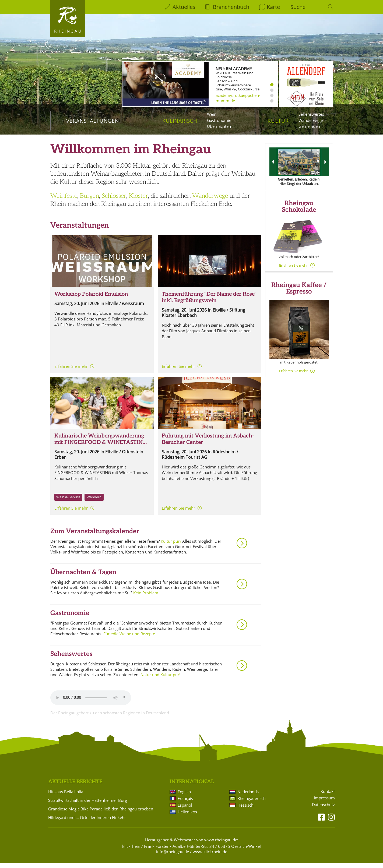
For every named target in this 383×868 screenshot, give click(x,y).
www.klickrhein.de (210, 856)
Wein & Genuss (68, 502)
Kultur (278, 121)
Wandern (94, 502)
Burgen (89, 201)
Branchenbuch (231, 7)
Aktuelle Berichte (75, 787)
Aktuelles (184, 7)
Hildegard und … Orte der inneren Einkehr (87, 822)
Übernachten (219, 126)
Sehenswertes (311, 114)
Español (185, 810)
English (184, 796)
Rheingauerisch (252, 803)
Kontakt (328, 796)
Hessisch (245, 810)
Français (185, 803)
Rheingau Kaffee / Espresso (299, 293)
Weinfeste (64, 201)
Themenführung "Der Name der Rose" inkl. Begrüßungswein (209, 302)
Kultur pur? (171, 546)
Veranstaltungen (92, 121)
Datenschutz (323, 809)
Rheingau (68, 31)
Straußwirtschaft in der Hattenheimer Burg (88, 805)
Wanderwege (311, 120)
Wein (212, 114)
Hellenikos (187, 817)
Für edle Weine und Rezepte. (130, 638)
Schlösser (114, 201)
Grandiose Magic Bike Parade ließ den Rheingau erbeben (101, 814)
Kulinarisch (180, 121)
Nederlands (248, 796)
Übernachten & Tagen (83, 577)
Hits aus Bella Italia (66, 796)
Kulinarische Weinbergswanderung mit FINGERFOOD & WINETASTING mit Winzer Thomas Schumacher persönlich (101, 450)
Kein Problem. (146, 598)
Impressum (324, 803)
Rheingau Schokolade (299, 211)
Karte (273, 7)
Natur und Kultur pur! (160, 679)
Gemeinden (309, 126)
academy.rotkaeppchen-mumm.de (238, 98)
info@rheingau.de (173, 856)
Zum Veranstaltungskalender (95, 536)
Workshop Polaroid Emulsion (91, 299)
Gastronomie (219, 120)
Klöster (138, 201)
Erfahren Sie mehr (71, 371)
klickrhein (131, 851)
